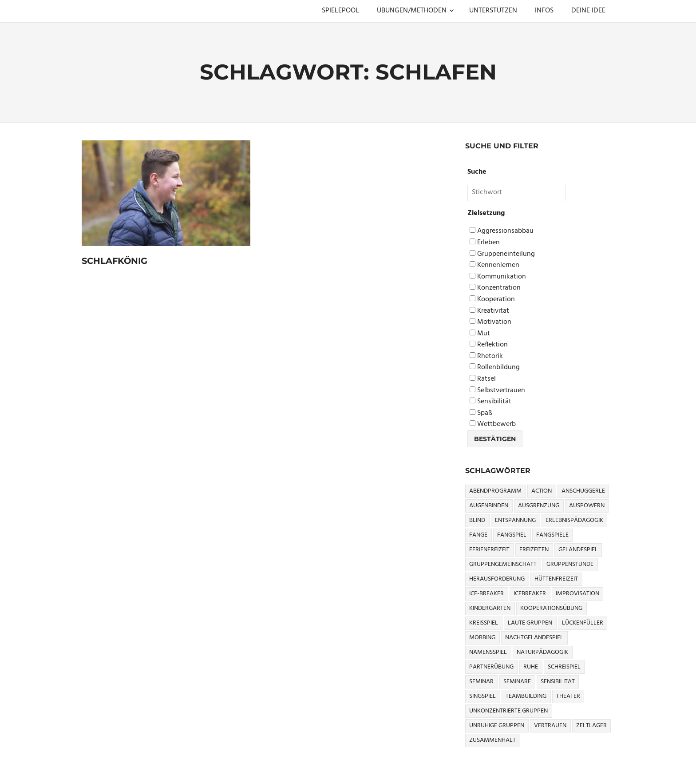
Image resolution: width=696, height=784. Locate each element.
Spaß (481, 413)
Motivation (490, 322)
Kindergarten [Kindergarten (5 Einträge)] (490, 608)
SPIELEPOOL (340, 11)
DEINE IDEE (588, 11)
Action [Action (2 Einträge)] (542, 491)
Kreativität (489, 311)
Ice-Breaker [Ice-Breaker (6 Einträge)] (486, 594)
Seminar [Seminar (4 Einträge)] (481, 682)
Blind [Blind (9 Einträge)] (477, 520)
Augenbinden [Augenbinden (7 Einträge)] (489, 506)
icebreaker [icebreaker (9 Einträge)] (530, 594)
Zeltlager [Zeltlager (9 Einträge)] (591, 726)
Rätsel (483, 379)
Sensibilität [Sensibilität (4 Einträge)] (558, 682)
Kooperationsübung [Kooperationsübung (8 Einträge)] (551, 608)
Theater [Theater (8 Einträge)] (568, 696)
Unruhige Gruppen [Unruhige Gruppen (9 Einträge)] (497, 726)
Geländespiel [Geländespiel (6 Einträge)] (578, 550)
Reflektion (489, 345)
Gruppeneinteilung (502, 254)
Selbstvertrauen (497, 391)
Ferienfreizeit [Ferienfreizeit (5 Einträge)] (489, 550)
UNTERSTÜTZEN (493, 11)
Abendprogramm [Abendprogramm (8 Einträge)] (495, 491)
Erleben (485, 243)
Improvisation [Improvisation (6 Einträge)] (577, 594)
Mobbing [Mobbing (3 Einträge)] (482, 638)
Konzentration (495, 288)
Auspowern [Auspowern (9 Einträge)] (587, 506)
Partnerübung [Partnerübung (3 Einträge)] (491, 667)
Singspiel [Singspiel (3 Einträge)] (482, 696)
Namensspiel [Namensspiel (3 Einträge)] (488, 652)
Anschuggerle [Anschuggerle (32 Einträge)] (583, 491)
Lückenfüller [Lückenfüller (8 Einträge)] (583, 623)
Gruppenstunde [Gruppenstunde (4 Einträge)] (570, 564)
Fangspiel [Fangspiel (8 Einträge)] (512, 535)
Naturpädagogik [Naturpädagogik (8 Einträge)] (542, 652)
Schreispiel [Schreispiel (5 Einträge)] (564, 667)
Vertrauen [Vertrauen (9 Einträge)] (550, 726)
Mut (480, 334)
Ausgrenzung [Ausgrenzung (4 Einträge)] (539, 506)
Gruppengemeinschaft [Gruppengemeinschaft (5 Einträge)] (503, 564)
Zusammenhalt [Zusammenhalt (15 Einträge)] (492, 740)
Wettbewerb (493, 424)
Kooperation (492, 300)
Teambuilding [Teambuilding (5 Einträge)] (526, 696)
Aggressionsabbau (502, 231)
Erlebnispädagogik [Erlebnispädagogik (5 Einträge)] (574, 520)
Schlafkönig (116, 261)
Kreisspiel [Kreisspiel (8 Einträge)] (484, 623)
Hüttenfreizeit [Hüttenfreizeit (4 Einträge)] (556, 579)
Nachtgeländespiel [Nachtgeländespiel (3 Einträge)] (534, 638)
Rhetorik (486, 356)
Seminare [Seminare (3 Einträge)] (517, 682)
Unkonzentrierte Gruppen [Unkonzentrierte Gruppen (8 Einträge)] (508, 711)
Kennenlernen (494, 265)
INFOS (544, 11)
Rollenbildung (495, 368)
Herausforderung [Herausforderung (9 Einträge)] (497, 579)
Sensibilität (490, 402)
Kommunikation (498, 277)
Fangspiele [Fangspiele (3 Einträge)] (552, 535)
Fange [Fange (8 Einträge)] (478, 535)
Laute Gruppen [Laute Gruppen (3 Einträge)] (530, 623)
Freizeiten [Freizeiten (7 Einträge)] (534, 550)
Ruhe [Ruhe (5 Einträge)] (531, 667)
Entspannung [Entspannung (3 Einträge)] (515, 520)
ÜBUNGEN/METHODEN (415, 11)
